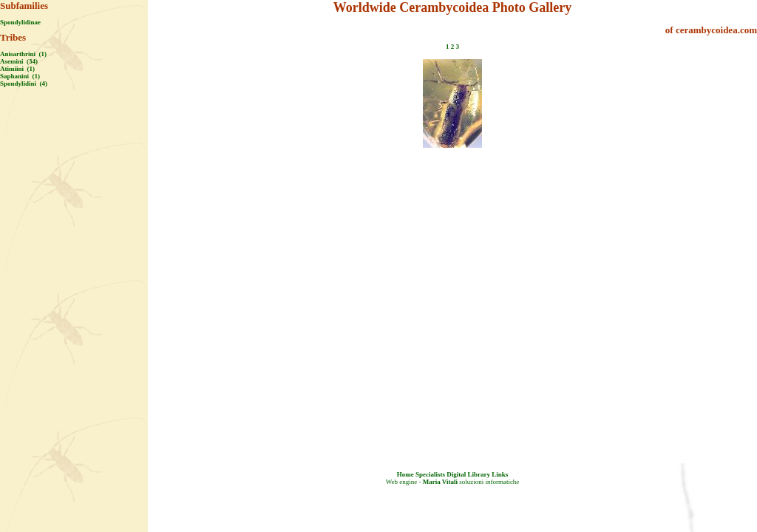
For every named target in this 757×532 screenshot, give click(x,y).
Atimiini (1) (17, 69)
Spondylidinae (20, 22)
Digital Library (468, 474)
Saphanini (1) (20, 76)
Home (405, 474)
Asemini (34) (19, 61)
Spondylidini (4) (24, 83)
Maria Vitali (440, 482)
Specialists (430, 474)
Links (500, 474)
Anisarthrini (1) (23, 54)
